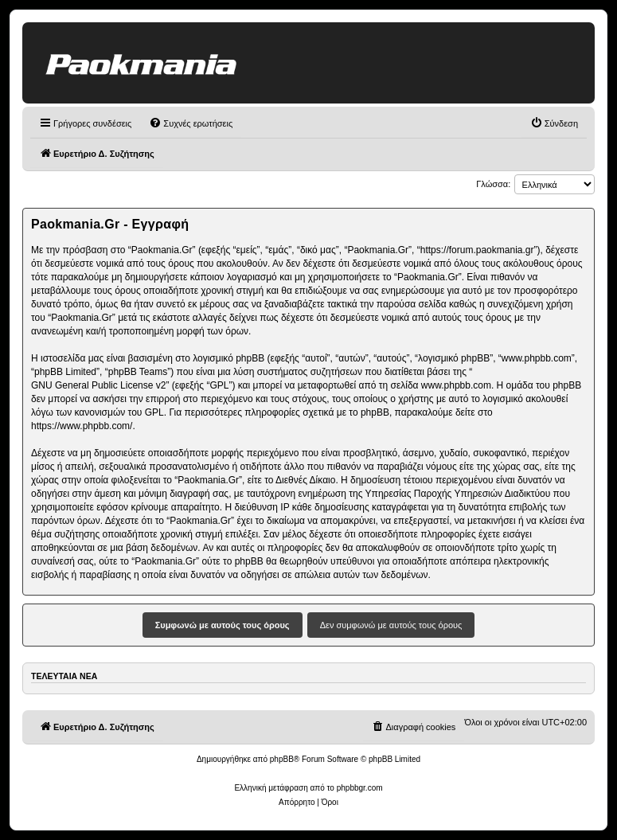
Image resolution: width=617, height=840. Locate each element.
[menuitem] (191, 123)
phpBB (282, 759)
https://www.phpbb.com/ (82, 426)
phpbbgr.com (360, 788)
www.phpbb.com (456, 385)
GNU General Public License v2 (98, 385)
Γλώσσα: (493, 184)
